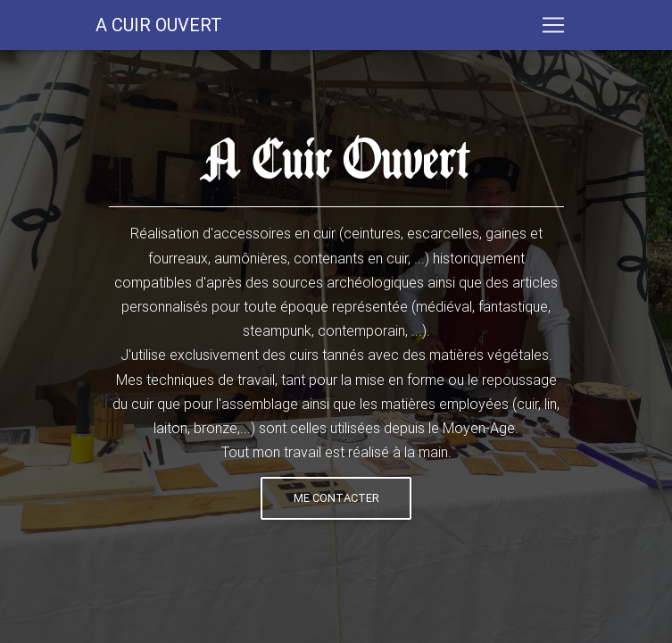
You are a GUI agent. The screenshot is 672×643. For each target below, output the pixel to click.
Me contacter (336, 498)
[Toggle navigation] (553, 29)
